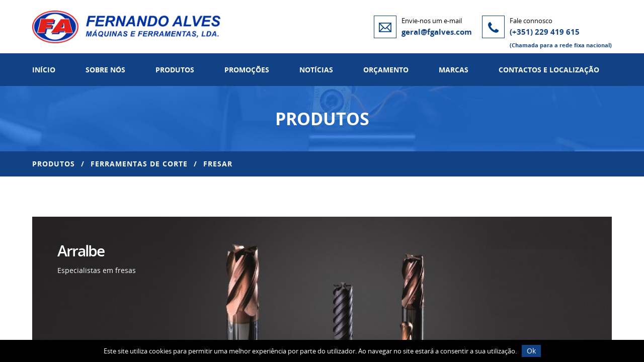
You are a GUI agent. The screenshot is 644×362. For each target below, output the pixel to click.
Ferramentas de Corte (139, 164)
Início (44, 70)
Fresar (218, 164)
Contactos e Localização (549, 70)
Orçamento (386, 70)
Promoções (247, 70)
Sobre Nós (105, 70)
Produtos (175, 70)
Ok (531, 351)
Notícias (316, 70)
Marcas (454, 70)
